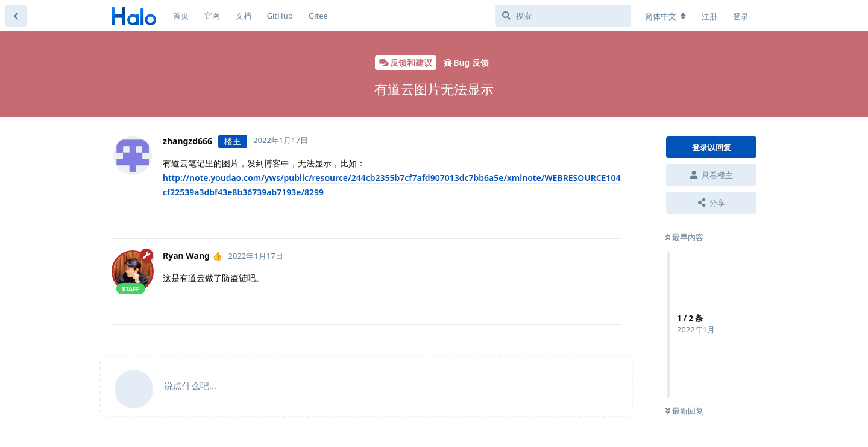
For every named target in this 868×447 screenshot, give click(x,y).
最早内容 (684, 237)
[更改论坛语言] (665, 16)
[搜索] (563, 16)
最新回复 (684, 411)
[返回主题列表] (16, 16)
